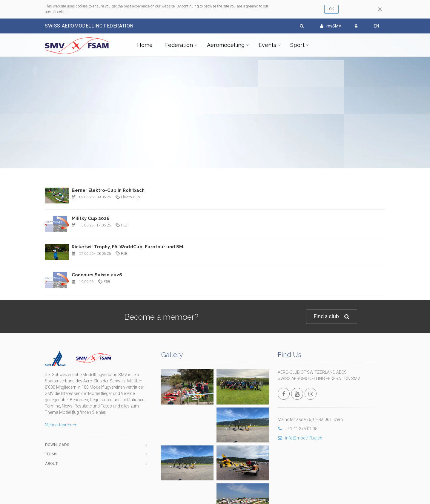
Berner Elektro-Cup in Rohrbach (108, 190)
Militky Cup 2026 (91, 218)
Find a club (332, 317)
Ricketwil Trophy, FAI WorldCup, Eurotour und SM (127, 247)
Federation (179, 45)
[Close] (380, 9)
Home (145, 45)
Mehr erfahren (61, 425)
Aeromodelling (226, 45)
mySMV (331, 26)
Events (267, 45)
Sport (297, 45)
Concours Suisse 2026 (97, 275)
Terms (51, 454)
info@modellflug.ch (300, 438)
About (51, 464)
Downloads (57, 445)
